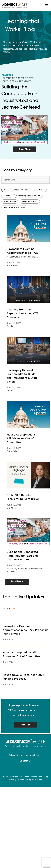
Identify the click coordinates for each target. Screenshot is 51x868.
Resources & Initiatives (17, 81)
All (5, 196)
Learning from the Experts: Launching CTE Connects (23, 319)
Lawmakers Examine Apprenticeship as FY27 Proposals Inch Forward (23, 259)
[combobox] (26, 186)
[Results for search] (26, 193)
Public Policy (10, 208)
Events (7, 202)
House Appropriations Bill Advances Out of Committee (21, 444)
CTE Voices (39, 196)
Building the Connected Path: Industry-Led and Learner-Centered (22, 562)
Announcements (20, 196)
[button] (46, 5)
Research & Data (30, 208)
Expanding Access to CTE (18, 78)
